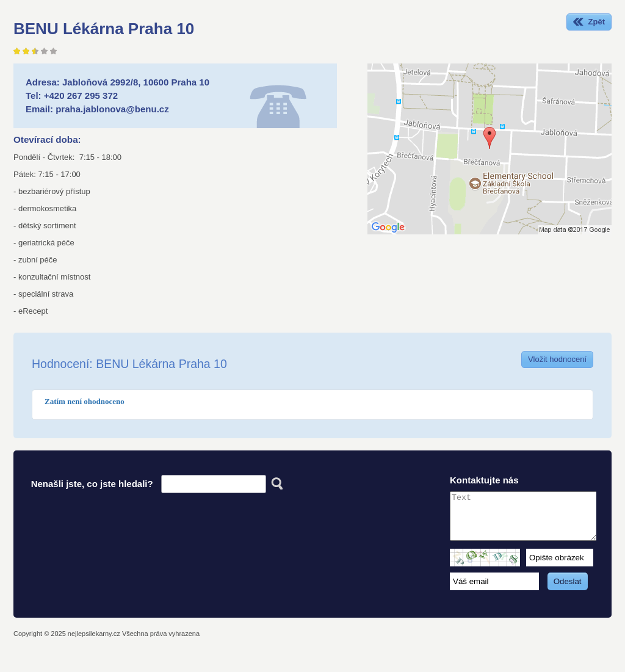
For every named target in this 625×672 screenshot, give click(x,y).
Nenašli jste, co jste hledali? (92, 484)
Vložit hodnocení (557, 359)
